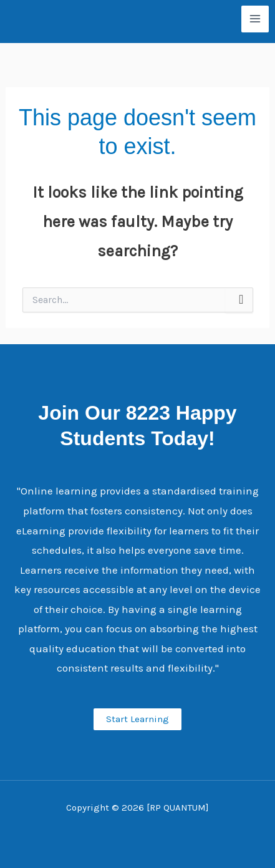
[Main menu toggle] (255, 19)
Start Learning (137, 719)
